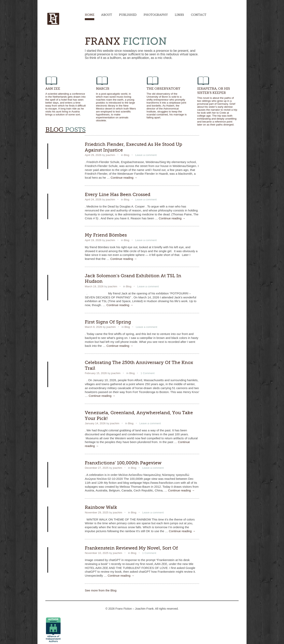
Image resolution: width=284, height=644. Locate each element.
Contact (199, 15)
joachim (110, 155)
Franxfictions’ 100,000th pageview (123, 463)
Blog (127, 155)
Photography (156, 15)
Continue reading (124, 178)
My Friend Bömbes (106, 235)
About (107, 15)
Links (179, 15)
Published (128, 15)
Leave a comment (146, 155)
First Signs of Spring (108, 322)
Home (90, 15)
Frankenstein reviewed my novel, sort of (131, 548)
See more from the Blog (101, 590)
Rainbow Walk (101, 507)
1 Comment (148, 373)
